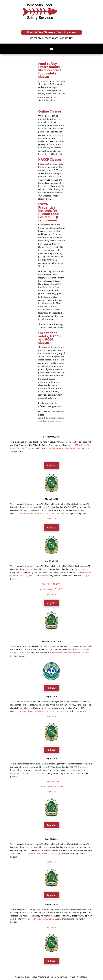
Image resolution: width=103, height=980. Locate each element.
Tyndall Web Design (78, 977)
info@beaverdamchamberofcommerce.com (69, 448)
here (59, 406)
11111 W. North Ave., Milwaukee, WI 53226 (35, 514)
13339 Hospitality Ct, (51, 584)
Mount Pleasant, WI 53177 (25, 576)
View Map (51, 519)
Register (51, 465)
